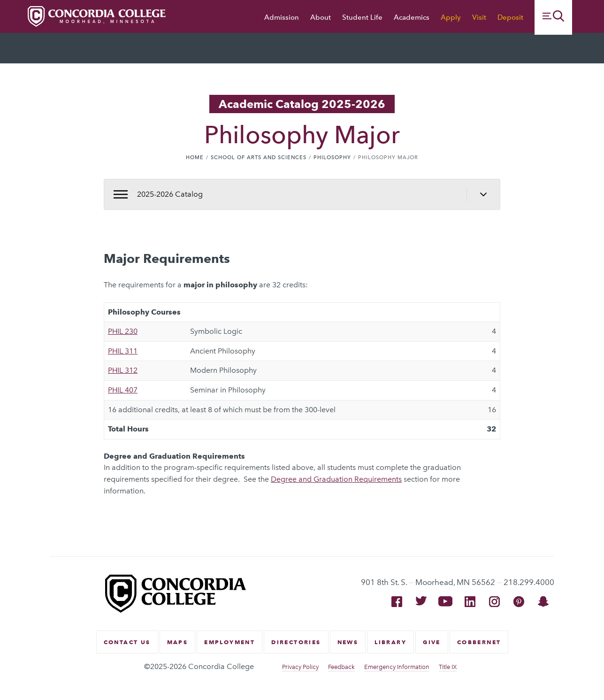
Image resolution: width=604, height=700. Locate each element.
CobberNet (479, 642)
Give (432, 642)
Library (390, 642)
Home (195, 158)
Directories (296, 642)
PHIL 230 (123, 331)
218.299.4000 (529, 582)
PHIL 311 (123, 351)
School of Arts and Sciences (259, 158)
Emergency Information (397, 667)
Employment (229, 642)
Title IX (448, 667)
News (348, 642)
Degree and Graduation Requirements (336, 479)
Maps (178, 642)
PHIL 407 (123, 390)
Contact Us (127, 642)
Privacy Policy (300, 667)
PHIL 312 (123, 370)
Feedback (341, 667)
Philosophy (332, 158)
